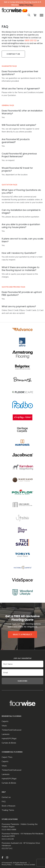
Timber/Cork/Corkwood (11, 730)
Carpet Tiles (7, 757)
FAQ (4, 802)
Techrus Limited (29, 865)
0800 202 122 (31, 41)
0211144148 (8, 839)
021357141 (7, 848)
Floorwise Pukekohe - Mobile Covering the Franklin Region (20, 826)
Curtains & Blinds (9, 743)
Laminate (6, 734)
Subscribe (22, 681)
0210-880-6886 (9, 830)
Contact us (6, 797)
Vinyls (4, 726)
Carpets (5, 721)
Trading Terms (8, 810)
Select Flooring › (26, 5)
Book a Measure (9, 806)
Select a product (23, 634)
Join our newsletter (23, 658)
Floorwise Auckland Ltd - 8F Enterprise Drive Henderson (21, 844)
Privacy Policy (7, 865)
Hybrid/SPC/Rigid (9, 739)
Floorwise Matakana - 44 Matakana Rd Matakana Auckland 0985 (22, 835)
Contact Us (13, 54)
